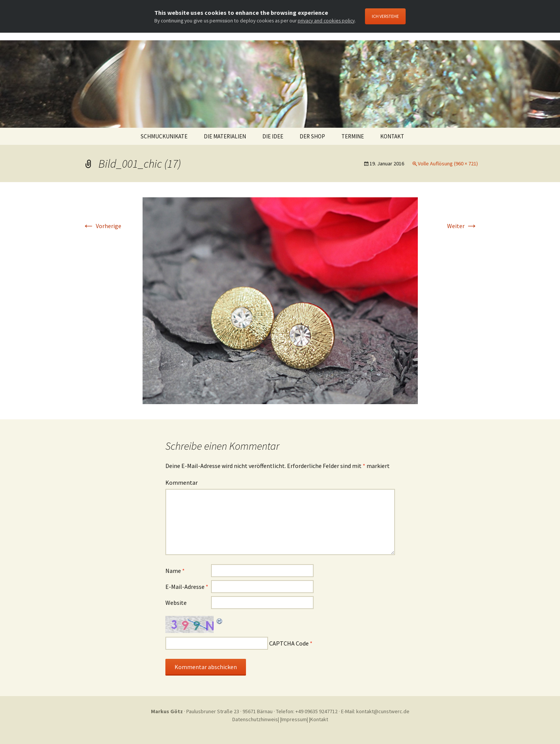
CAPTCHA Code (289, 643)
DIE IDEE (273, 136)
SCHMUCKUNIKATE (164, 136)
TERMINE (353, 136)
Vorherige (102, 226)
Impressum (294, 719)
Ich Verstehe (385, 16)
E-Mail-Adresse (187, 587)
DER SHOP (312, 136)
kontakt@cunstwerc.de (383, 711)
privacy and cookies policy (326, 21)
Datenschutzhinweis (255, 719)
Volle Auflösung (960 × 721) (448, 163)
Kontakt (319, 719)
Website (176, 603)
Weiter (462, 226)
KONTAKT (392, 136)
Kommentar (182, 482)
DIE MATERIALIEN (225, 136)
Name (175, 571)
